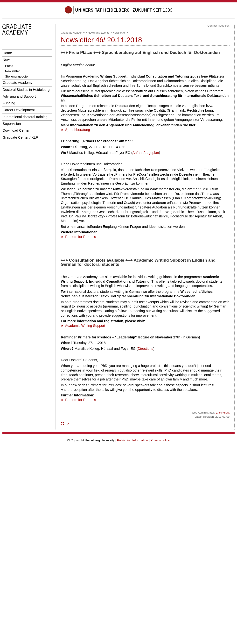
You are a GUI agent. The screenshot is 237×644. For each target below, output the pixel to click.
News (7, 60)
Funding (9, 103)
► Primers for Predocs (78, 237)
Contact (212, 26)
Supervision (12, 124)
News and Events (99, 33)
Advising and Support (19, 96)
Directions (146, 349)
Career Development (19, 110)
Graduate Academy (17, 83)
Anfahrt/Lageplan (146, 153)
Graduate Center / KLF (20, 137)
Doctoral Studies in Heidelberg (26, 90)
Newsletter (12, 71)
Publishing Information (132, 440)
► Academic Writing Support (83, 326)
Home (7, 53)
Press (9, 66)
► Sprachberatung (75, 130)
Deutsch (224, 26)
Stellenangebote (16, 76)
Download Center (16, 130)
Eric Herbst (223, 413)
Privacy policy (160, 440)
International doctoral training (25, 117)
